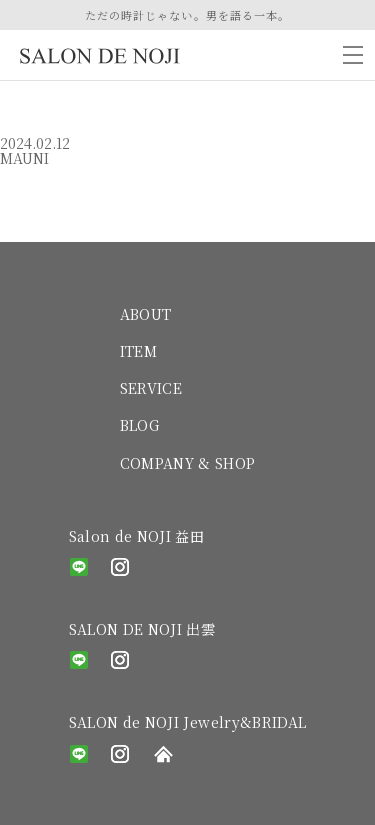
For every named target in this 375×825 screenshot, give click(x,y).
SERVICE (151, 388)
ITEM (138, 351)
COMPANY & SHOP (188, 463)
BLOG (139, 425)
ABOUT (146, 314)
